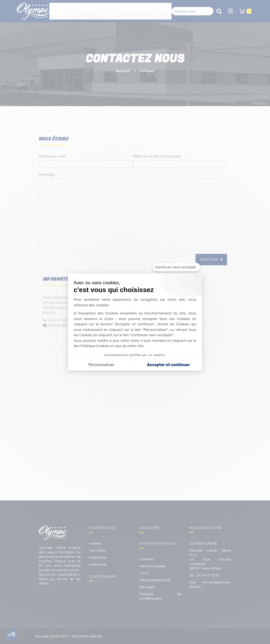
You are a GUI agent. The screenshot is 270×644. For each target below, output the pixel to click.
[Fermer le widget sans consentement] (176, 267)
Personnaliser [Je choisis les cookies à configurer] (101, 365)
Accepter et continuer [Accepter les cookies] (168, 365)
